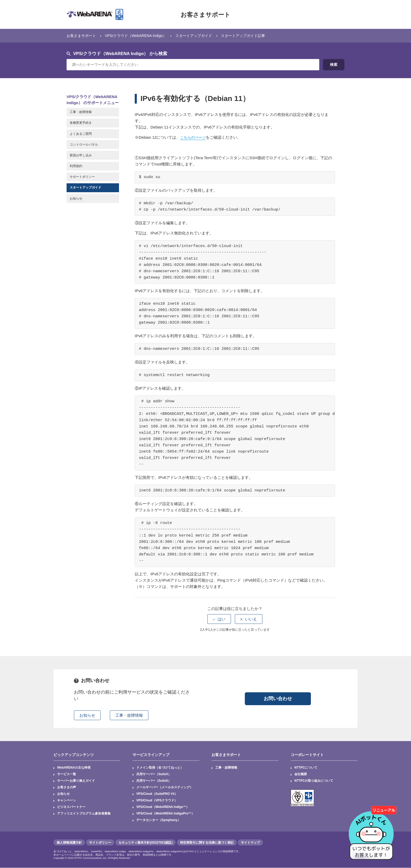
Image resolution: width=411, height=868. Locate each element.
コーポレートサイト (307, 754)
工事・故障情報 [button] (129, 715)
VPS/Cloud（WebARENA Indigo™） (163, 807)
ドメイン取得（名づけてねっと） (160, 768)
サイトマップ (250, 843)
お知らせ (63, 794)
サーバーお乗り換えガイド (76, 781)
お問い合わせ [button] (278, 698)
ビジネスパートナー (71, 807)
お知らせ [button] (87, 715)
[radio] (219, 619)
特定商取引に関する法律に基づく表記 (207, 843)
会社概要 (301, 774)
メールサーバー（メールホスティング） (165, 788)
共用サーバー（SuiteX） (154, 774)
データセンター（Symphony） (158, 821)
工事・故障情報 (226, 768)
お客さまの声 (67, 788)
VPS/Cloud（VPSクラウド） (157, 801)
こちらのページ (194, 137)
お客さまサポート (206, 14)
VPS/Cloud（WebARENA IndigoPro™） (166, 814)
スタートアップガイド (201, 36)
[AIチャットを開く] (373, 830)
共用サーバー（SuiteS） (154, 781)
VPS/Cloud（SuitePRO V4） (157, 794)
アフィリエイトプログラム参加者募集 (84, 814)
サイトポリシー (100, 843)
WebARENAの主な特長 (74, 768)
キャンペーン (67, 801)
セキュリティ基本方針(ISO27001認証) (145, 843)
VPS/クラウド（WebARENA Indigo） (140, 36)
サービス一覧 (67, 774)
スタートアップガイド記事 (253, 36)
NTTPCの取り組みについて (314, 781)
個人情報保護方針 (69, 843)
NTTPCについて (306, 768)
